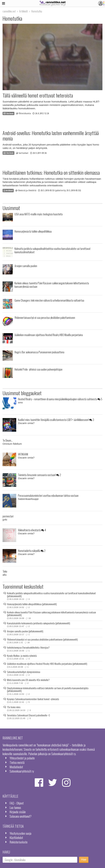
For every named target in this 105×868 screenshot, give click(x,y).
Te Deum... (8, 440)
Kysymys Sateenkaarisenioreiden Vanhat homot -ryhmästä (33, 699)
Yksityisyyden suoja (20, 833)
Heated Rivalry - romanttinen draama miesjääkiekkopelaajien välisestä (60, 399)
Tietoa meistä (17, 762)
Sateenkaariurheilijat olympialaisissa (24, 672)
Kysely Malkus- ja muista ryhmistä (22, 656)
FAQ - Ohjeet (17, 803)
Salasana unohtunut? (21, 816)
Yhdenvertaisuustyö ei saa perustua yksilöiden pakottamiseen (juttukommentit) (42, 639)
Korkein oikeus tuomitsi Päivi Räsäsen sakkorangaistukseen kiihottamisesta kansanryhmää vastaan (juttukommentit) (51, 614)
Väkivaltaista (32, 530)
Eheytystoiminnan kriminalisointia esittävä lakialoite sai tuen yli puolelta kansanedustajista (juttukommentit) (48, 689)
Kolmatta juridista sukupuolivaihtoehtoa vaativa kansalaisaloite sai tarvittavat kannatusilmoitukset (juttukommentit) (51, 595)
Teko (5, 571)
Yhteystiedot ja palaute (22, 758)
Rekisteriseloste (19, 842)
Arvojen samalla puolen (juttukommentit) (25, 631)
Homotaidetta (32, 551)
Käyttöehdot (16, 838)
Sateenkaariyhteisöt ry (22, 771)
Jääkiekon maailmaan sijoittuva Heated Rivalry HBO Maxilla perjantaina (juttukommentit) (47, 664)
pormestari (8, 516)
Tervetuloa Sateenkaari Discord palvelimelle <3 (28, 715)
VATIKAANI (23, 454)
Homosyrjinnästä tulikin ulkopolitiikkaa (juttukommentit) (32, 604)
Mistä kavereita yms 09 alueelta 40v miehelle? (28, 680)
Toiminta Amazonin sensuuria (40, 475)
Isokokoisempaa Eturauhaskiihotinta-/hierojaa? (28, 647)
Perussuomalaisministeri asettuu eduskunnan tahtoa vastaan (48, 495)
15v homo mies (14, 707)
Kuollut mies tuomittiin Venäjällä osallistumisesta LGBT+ (56, 420)
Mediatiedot (16, 767)
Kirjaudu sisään (18, 812)
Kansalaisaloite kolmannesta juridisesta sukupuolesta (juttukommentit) (39, 623)
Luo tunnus (15, 807)
